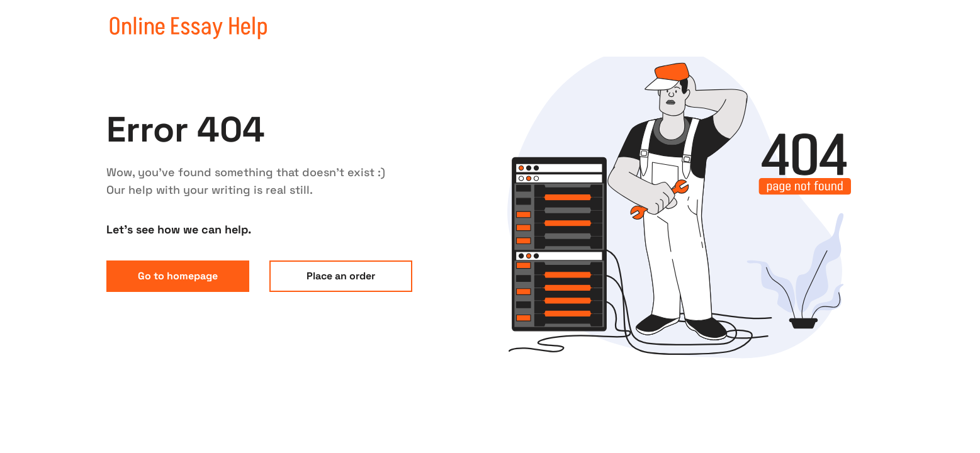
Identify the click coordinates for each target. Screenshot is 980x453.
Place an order (341, 276)
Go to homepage (178, 276)
